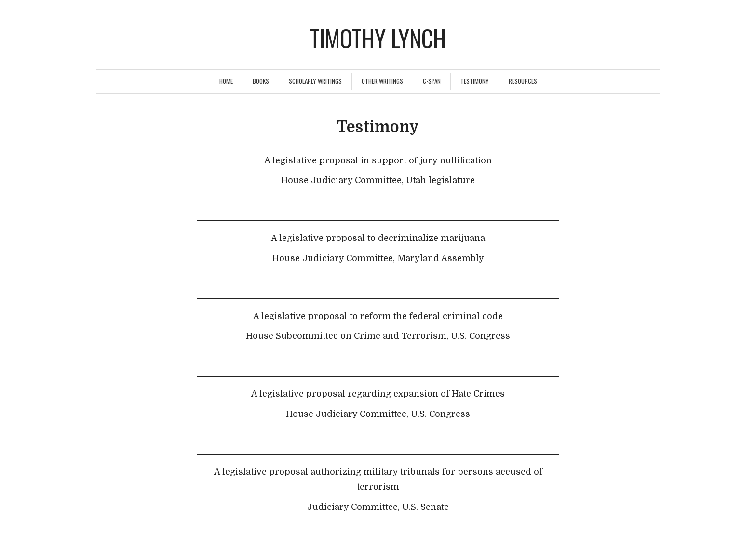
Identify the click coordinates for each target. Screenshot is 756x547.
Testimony (475, 81)
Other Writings (382, 81)
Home (226, 81)
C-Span (432, 81)
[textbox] (378, 181)
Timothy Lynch (378, 38)
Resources (523, 81)
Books (261, 81)
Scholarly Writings (315, 81)
